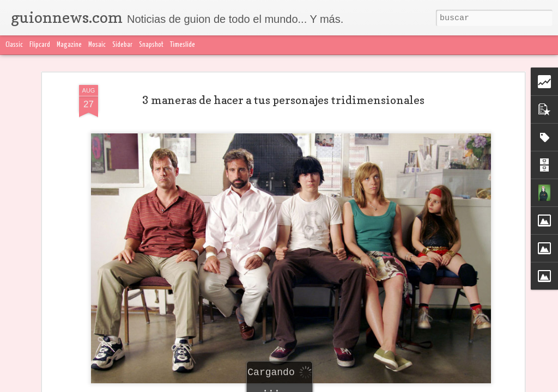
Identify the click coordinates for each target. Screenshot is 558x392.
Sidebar (122, 45)
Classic (14, 45)
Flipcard (40, 45)
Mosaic (97, 45)
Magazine (69, 45)
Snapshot (151, 45)
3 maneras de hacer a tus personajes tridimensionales (283, 100)
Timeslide (183, 45)
